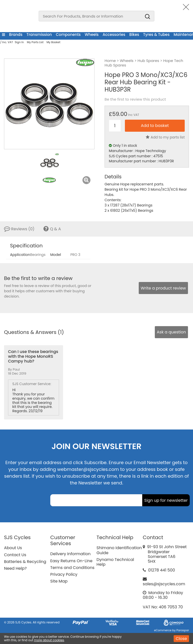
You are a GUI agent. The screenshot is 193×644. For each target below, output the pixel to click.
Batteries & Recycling (25, 562)
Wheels (92, 34)
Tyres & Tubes (156, 34)
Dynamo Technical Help (115, 562)
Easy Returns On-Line (71, 561)
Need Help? (15, 568)
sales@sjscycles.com (164, 584)
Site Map (59, 581)
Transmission (39, 34)
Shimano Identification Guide (119, 550)
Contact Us (15, 555)
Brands (16, 34)
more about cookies (49, 640)
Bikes (134, 34)
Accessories (114, 34)
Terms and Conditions (72, 568)
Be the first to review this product (135, 99)
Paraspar (183, 630)
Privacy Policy (64, 574)
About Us (13, 548)
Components (68, 34)
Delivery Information (70, 554)
